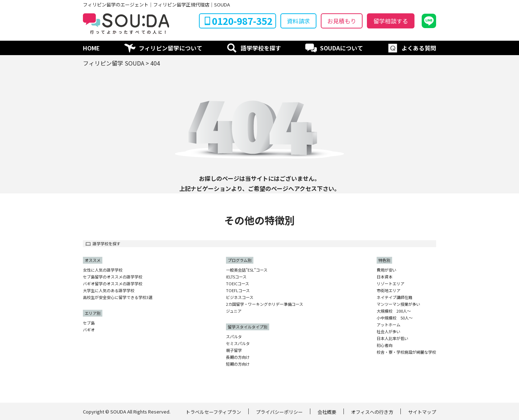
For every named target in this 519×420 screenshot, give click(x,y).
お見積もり (342, 21)
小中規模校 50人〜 (395, 318)
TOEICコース (238, 284)
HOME (91, 48)
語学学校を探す (261, 48)
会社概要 (327, 412)
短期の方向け (238, 364)
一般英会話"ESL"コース (247, 270)
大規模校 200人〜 (394, 311)
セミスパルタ (238, 343)
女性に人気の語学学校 (103, 270)
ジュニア (234, 311)
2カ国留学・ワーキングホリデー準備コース (265, 304)
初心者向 (385, 345)
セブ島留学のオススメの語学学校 (113, 277)
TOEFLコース (238, 291)
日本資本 (385, 277)
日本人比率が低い (392, 338)
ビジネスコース (240, 297)
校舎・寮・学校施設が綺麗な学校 (406, 352)
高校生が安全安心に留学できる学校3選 (118, 297)
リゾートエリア (391, 284)
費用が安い (387, 270)
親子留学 (234, 350)
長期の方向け (238, 357)
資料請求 (298, 21)
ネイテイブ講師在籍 (394, 297)
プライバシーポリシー (279, 412)
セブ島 (89, 323)
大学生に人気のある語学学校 (109, 291)
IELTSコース (236, 277)
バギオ (89, 330)
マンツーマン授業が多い (398, 304)
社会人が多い (389, 332)
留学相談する (391, 21)
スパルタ (234, 337)
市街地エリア (389, 291)
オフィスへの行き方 (372, 412)
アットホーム (389, 325)
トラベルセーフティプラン (213, 412)
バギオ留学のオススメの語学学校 (113, 284)
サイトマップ (422, 412)
